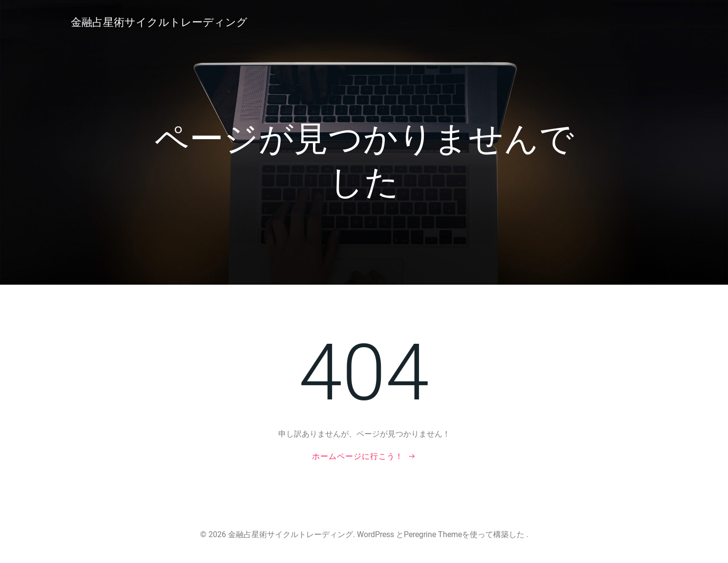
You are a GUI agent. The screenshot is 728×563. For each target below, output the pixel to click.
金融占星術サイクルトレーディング (159, 22)
